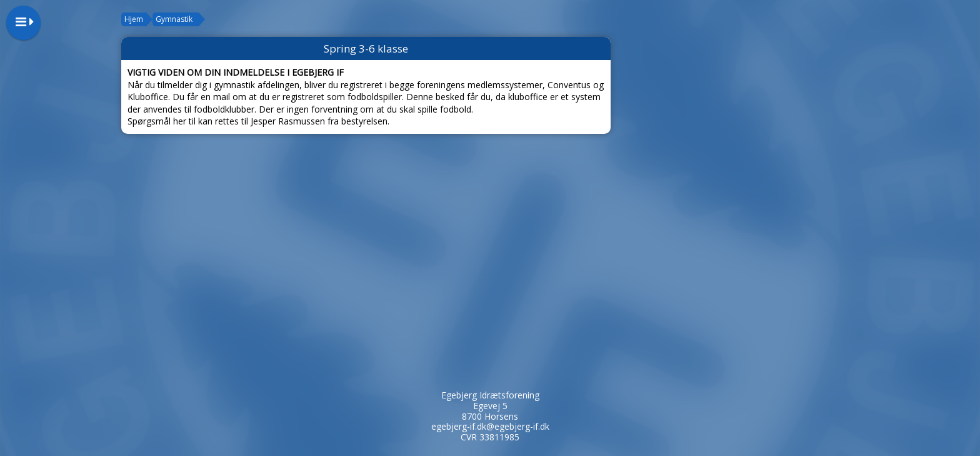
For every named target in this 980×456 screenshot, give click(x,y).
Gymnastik (174, 19)
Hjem (134, 19)
